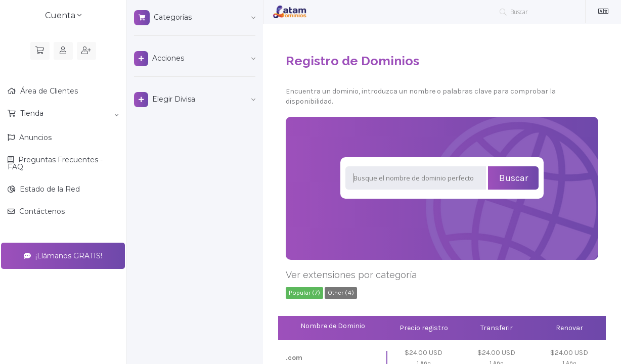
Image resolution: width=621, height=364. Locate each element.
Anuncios (34, 138)
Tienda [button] (68, 114)
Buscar (514, 178)
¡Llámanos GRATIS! (63, 256)
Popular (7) (304, 292)
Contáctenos (41, 211)
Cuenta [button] (63, 15)
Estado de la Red (49, 189)
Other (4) (341, 292)
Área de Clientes (48, 91)
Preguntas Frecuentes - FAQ (55, 163)
